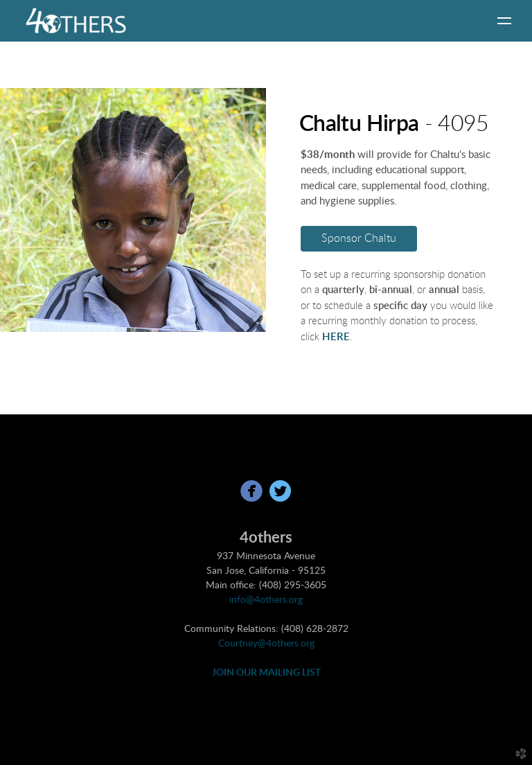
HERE (336, 337)
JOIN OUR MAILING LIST (266, 673)
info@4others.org (266, 600)
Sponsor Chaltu (359, 238)
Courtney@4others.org (266, 644)
